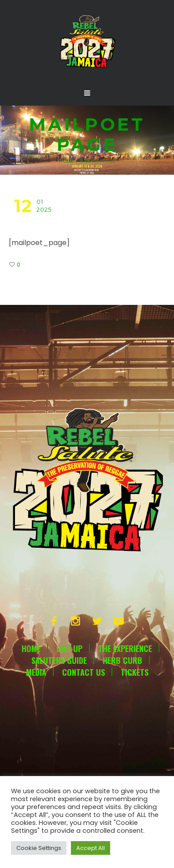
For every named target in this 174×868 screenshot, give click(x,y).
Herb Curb (122, 660)
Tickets (135, 672)
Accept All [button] (91, 848)
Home (66, 161)
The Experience (125, 648)
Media (36, 672)
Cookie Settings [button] (39, 848)
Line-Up (69, 648)
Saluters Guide (59, 660)
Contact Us (83, 672)
